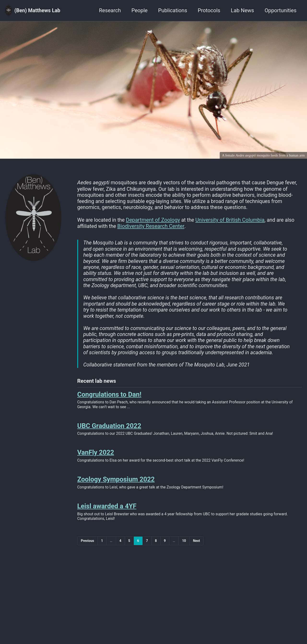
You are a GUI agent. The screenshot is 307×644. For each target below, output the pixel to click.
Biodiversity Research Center (152, 228)
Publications (173, 10)
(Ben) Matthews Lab (38, 10)
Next (196, 557)
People (139, 10)
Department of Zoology (155, 221)
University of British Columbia (232, 221)
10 (184, 557)
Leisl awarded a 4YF (107, 522)
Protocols (209, 10)
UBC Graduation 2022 (109, 440)
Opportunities (280, 10)
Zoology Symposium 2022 (116, 495)
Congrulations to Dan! (109, 408)
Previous (87, 557)
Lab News (242, 10)
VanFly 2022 (96, 467)
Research (110, 10)
